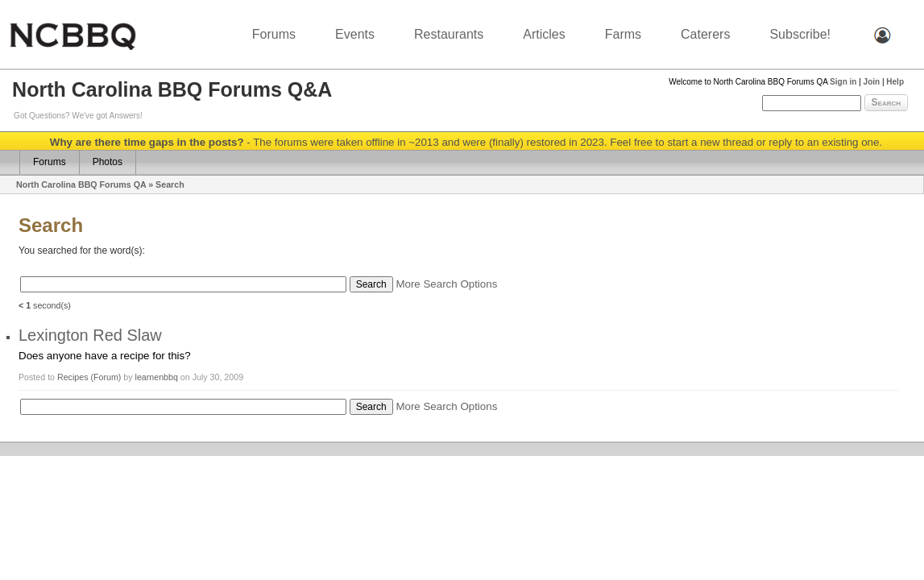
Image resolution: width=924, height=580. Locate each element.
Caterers (705, 34)
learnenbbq (157, 377)
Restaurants (449, 34)
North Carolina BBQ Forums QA (81, 184)
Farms (623, 34)
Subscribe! (800, 34)
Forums (274, 34)
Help (895, 82)
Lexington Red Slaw (90, 335)
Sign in (843, 82)
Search (886, 102)
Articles (544, 34)
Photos (108, 162)
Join (872, 82)
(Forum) (106, 377)
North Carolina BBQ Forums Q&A (172, 89)
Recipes (74, 377)
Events (355, 34)
